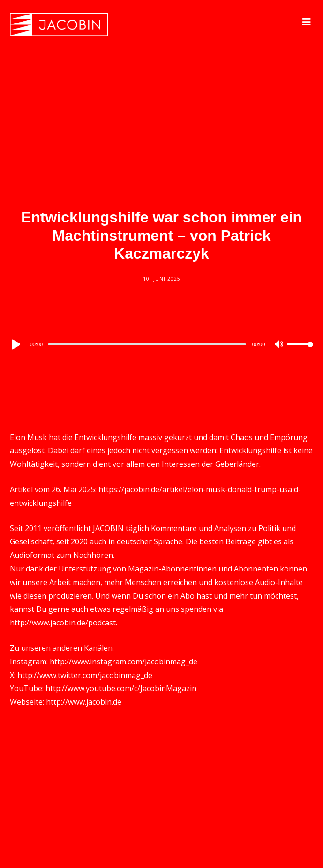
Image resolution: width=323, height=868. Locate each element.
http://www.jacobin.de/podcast (63, 623)
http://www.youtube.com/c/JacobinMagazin (121, 688)
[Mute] (279, 345)
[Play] (15, 344)
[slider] (147, 344)
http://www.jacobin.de (84, 702)
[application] (162, 344)
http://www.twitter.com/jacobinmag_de (85, 675)
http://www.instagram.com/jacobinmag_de (124, 662)
